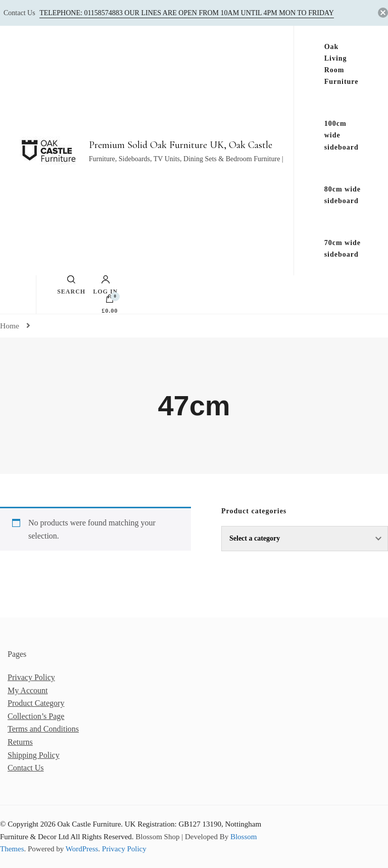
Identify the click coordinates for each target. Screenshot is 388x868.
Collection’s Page (36, 716)
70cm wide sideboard (343, 249)
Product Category (36, 703)
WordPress (82, 849)
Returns (20, 742)
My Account (28, 690)
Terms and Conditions (43, 729)
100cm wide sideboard (342, 135)
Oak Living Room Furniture (342, 64)
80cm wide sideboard (343, 195)
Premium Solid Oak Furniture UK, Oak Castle (181, 145)
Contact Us (26, 768)
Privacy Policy (31, 677)
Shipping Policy (34, 755)
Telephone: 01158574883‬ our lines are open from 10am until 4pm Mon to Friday (187, 13)
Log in (105, 285)
